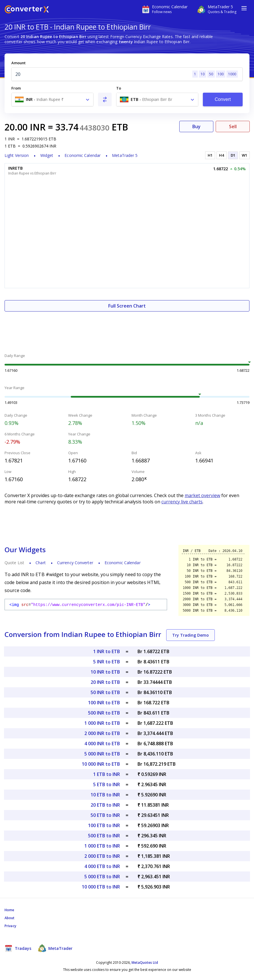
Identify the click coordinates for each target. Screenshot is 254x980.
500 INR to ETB (104, 713)
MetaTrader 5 (125, 155)
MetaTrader (55, 948)
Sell (233, 126)
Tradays (18, 948)
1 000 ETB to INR (102, 846)
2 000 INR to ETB (102, 733)
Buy (196, 126)
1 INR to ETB (107, 651)
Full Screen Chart (127, 306)
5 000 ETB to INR (102, 877)
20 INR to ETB (105, 682)
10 (203, 74)
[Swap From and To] (105, 99)
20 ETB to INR (105, 805)
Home (9, 910)
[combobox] (52, 99)
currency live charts (182, 502)
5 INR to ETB (107, 662)
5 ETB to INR (107, 784)
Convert (223, 99)
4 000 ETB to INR (102, 866)
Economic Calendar (83, 155)
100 (221, 74)
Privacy (10, 926)
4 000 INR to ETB (102, 744)
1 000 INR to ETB (102, 723)
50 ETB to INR (105, 815)
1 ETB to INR (107, 774)
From (16, 88)
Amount (18, 63)
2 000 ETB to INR (102, 856)
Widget (47, 155)
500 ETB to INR (104, 836)
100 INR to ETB (104, 703)
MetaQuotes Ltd (145, 963)
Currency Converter (75, 563)
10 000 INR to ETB (101, 764)
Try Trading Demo (190, 635)
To (119, 88)
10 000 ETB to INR (101, 887)
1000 (232, 74)
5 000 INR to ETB (102, 754)
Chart (41, 563)
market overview (202, 495)
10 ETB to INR (105, 795)
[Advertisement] (127, 329)
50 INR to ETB (105, 692)
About (10, 918)
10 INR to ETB (105, 672)
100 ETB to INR (104, 825)
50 (211, 74)
